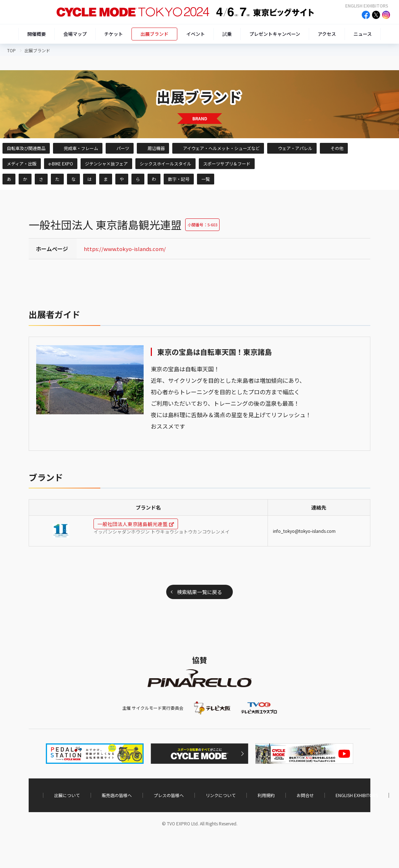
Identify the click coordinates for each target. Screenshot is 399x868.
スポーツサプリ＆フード (227, 163)
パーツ (123, 148)
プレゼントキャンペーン (275, 34)
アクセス (327, 34)
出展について (67, 795)
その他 (337, 148)
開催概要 (37, 34)
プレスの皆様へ (169, 795)
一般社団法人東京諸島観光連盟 (133, 524)
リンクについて (221, 795)
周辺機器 (156, 148)
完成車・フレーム (81, 148)
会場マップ (75, 34)
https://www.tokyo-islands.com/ (125, 249)
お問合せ (305, 795)
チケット (114, 34)
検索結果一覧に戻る (199, 592)
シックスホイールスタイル (165, 163)
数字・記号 (179, 179)
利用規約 (266, 795)
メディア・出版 (22, 163)
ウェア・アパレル (295, 148)
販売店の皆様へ (117, 795)
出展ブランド (154, 34)
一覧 (206, 179)
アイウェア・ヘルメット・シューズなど (221, 148)
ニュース (363, 34)
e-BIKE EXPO (61, 163)
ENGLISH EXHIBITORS (367, 6)
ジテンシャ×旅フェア (106, 163)
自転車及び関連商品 (26, 148)
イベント (196, 34)
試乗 (227, 34)
